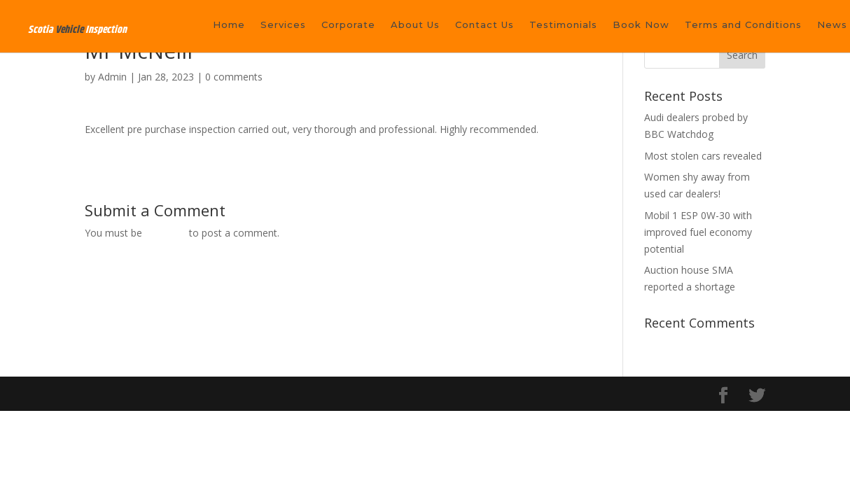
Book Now (641, 25)
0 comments (234, 77)
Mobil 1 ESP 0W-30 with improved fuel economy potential (698, 232)
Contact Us (485, 25)
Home (229, 25)
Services (283, 25)
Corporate (348, 25)
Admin (112, 77)
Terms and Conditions (743, 25)
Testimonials (563, 25)
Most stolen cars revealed (703, 156)
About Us (415, 25)
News (832, 25)
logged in (166, 233)
